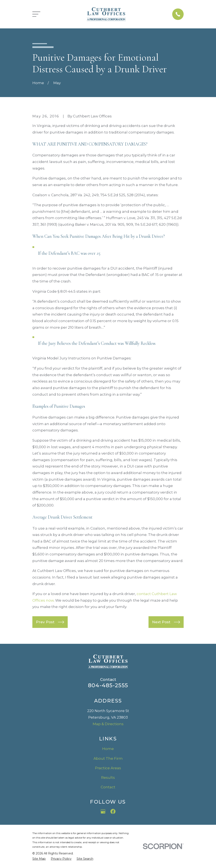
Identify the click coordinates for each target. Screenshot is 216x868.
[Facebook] (113, 811)
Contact (108, 787)
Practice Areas (108, 768)
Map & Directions (108, 724)
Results (108, 778)
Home (108, 749)
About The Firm (108, 758)
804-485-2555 (108, 685)
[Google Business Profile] (103, 811)
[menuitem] (39, 859)
